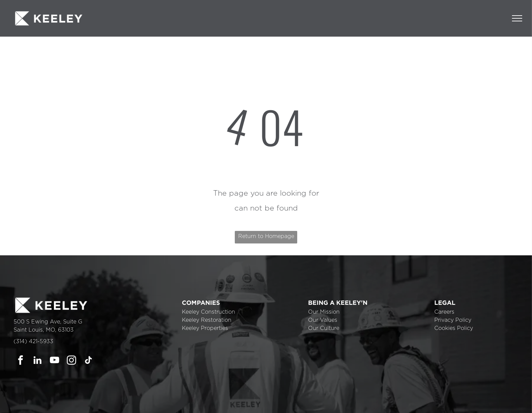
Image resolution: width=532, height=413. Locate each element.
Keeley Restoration (207, 320)
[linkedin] (37, 361)
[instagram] (71, 361)
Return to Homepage (266, 236)
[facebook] (21, 361)
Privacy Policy (453, 320)
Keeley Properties (205, 328)
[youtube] (54, 361)
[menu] (517, 18)
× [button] (526, 398)
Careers (444, 312)
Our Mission (324, 312)
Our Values (323, 320)
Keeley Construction (208, 312)
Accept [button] (351, 403)
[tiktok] (88, 361)
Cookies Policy (454, 328)
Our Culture (324, 328)
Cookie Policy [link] (313, 403)
